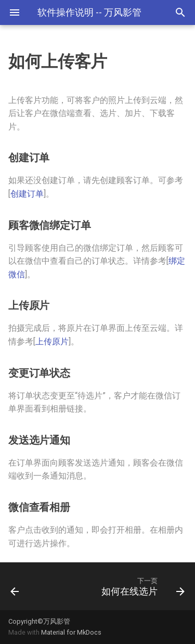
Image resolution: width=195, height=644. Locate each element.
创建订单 (27, 194)
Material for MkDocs (71, 632)
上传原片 (52, 342)
